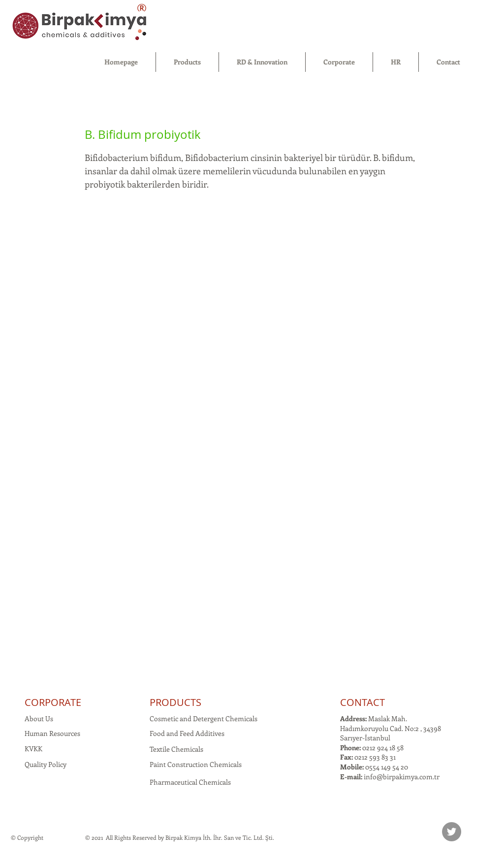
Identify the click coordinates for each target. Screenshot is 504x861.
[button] (187, 62)
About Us (39, 718)
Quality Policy (46, 764)
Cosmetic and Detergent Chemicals (204, 718)
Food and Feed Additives (187, 733)
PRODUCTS (175, 702)
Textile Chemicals (176, 749)
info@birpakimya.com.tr (402, 777)
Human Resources (52, 733)
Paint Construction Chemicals (196, 764)
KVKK (33, 749)
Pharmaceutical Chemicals (190, 782)
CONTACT (362, 702)
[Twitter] (452, 832)
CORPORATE (53, 702)
